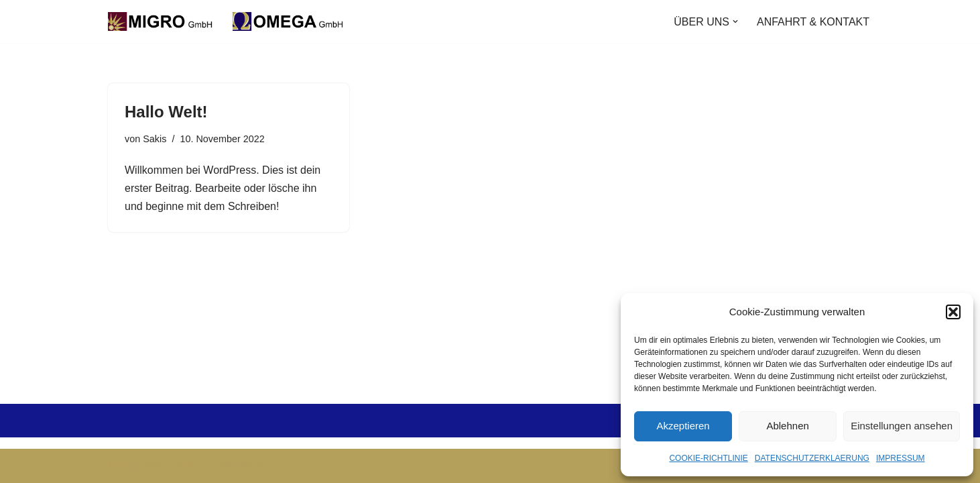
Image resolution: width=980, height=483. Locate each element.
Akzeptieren (683, 426)
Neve (120, 466)
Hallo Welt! (166, 112)
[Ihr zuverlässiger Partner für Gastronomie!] (229, 21)
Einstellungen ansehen (902, 426)
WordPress (243, 466)
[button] (953, 312)
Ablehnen (787, 426)
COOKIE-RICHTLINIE (708, 458)
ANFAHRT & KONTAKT (813, 22)
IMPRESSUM (901, 458)
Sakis (155, 139)
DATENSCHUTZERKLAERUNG (812, 458)
